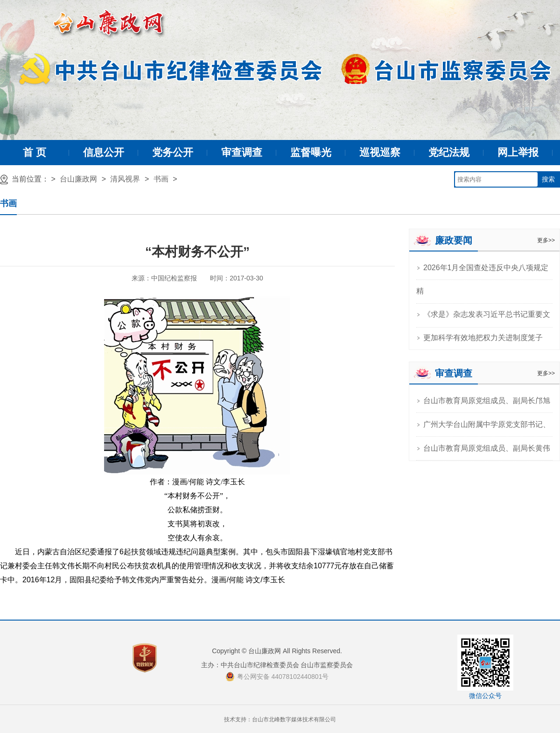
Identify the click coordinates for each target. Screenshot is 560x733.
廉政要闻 (454, 240)
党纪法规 (449, 152)
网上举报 (518, 152)
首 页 (35, 152)
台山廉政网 (78, 179)
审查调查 (242, 152)
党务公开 (173, 152)
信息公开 (104, 152)
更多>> (546, 240)
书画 (161, 179)
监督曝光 (311, 152)
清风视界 (125, 179)
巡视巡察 (380, 152)
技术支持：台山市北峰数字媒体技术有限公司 (280, 719)
